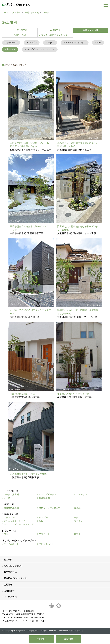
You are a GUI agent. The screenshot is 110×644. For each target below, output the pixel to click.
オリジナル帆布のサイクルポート (55, 35)
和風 (10, 50)
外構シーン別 (20, 35)
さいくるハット (46, 544)
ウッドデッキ (80, 495)
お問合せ (42, 639)
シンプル (34, 43)
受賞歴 (77, 508)
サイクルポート (11, 544)
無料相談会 (9, 591)
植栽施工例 (44, 498)
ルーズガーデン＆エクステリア (58, 50)
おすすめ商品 (10, 572)
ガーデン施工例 (20, 30)
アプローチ (44, 535)
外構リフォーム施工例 (50, 508)
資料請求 (68, 639)
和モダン (27, 50)
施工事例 (8, 560)
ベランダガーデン (48, 495)
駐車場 (77, 535)
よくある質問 (10, 597)
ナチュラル (13, 43)
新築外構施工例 (11, 508)
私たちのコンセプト (13, 566)
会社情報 (8, 585)
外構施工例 (55, 30)
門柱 (6, 535)
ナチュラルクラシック (79, 43)
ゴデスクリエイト (76, 631)
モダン (53, 43)
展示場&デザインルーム (15, 579)
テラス (7, 498)
